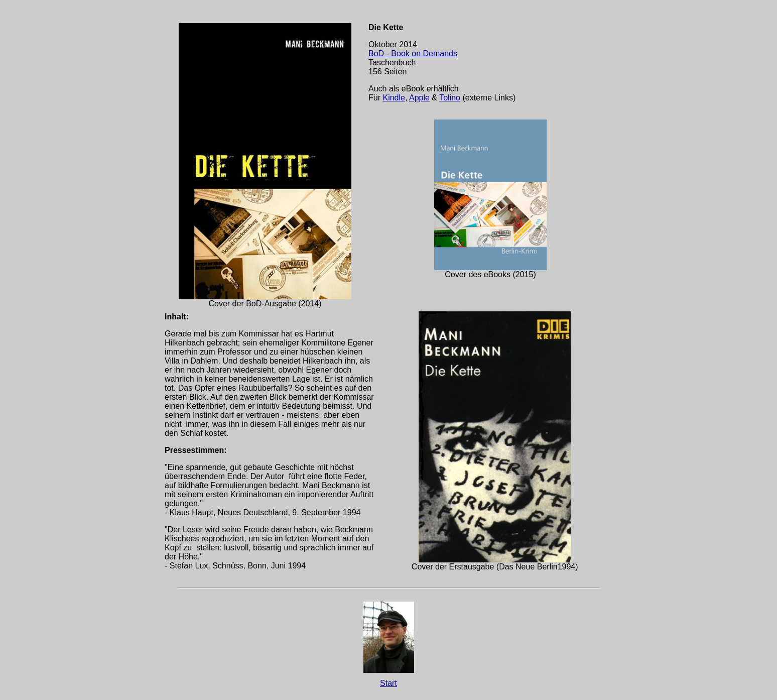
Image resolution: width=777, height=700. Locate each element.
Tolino (450, 98)
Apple (419, 98)
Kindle (394, 98)
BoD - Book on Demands (413, 53)
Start (388, 683)
